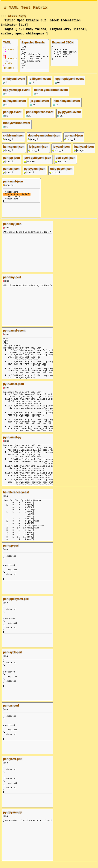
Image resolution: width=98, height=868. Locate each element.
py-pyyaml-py (12, 817)
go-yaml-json (74, 140)
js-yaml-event (40, 106)
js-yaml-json (61, 152)
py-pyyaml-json (35, 174)
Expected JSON (63, 42)
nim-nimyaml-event (67, 106)
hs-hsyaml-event (15, 106)
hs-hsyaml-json (14, 152)
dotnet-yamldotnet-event (51, 95)
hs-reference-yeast (16, 497)
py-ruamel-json (13, 389)
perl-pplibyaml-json (38, 163)
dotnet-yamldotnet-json (44, 140)
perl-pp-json (11, 163)
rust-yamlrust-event (17, 128)
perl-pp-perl (11, 550)
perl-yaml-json (13, 186)
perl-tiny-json (12, 229)
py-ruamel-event (14, 335)
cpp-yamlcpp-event (16, 95)
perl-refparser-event (40, 117)
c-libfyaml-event (14, 84)
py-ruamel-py (12, 442)
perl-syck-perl (13, 657)
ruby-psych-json (61, 174)
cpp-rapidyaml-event (70, 84)
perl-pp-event (12, 117)
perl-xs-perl (11, 710)
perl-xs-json (11, 174)
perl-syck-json (66, 163)
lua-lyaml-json (84, 152)
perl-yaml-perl (13, 764)
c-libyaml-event (40, 84)
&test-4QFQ (17, 15)
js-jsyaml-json (38, 152)
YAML (7, 42)
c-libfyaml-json (13, 140)
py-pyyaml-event (69, 117)
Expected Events (33, 42)
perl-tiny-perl (12, 282)
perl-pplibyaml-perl (16, 604)
